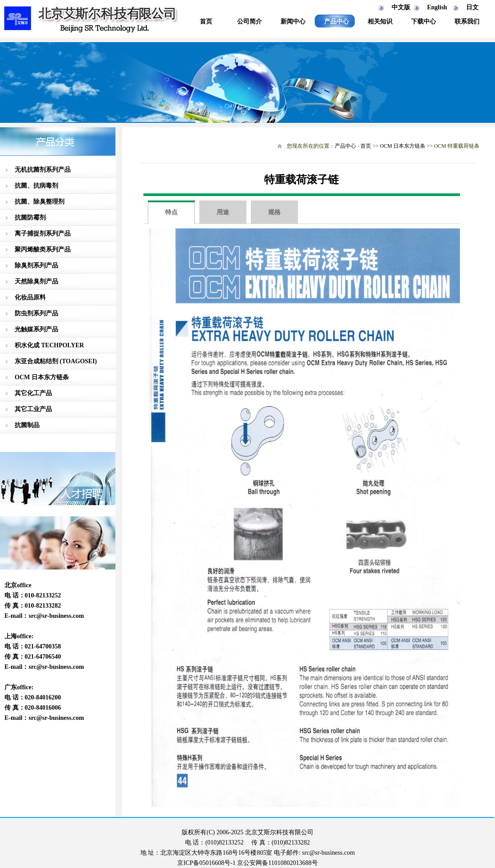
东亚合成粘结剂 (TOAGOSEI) (56, 361)
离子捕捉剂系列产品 (43, 234)
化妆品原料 (30, 297)
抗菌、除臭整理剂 (40, 202)
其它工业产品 (33, 409)
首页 (206, 22)
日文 (472, 7)
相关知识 (380, 22)
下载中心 (424, 22)
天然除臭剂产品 (36, 281)
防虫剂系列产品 (36, 313)
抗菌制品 (27, 425)
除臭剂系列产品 (36, 265)
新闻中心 (293, 22)
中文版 (401, 7)
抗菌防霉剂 (30, 218)
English (437, 7)
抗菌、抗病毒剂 (36, 186)
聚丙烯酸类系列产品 (43, 249)
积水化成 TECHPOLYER (49, 345)
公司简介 (249, 22)
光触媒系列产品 (36, 329)
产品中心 (337, 22)
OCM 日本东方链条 (42, 377)
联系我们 (467, 22)
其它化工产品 (33, 393)
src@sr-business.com (56, 616)
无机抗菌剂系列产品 (43, 170)
